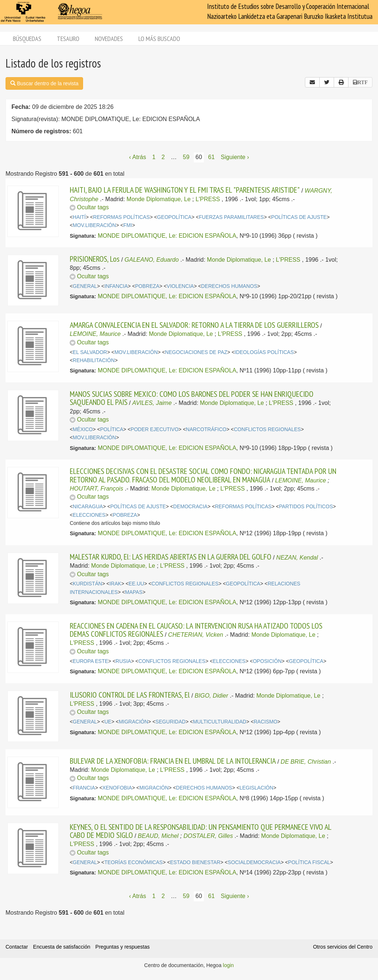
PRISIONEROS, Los (95, 259)
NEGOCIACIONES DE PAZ (196, 352)
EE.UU (136, 584)
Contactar (17, 947)
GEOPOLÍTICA (174, 217)
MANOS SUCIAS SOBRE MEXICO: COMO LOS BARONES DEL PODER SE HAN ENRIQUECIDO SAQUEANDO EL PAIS (192, 398)
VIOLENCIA (180, 286)
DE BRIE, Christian (306, 762)
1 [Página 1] (154, 157)
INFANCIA (116, 286)
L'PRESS (208, 199)
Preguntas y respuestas (122, 947)
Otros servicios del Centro (343, 947)
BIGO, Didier (211, 696)
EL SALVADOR (90, 352)
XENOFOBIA (117, 788)
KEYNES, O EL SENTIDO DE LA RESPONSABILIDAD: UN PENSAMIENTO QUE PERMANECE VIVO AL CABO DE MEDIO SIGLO (200, 831)
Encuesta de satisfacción (62, 947)
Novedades (109, 39)
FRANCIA (84, 788)
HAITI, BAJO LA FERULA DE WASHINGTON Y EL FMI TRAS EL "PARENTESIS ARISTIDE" (185, 190)
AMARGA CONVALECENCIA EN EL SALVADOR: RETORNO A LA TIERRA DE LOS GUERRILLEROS (194, 325)
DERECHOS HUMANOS (229, 286)
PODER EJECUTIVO (155, 429)
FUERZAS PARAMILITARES (231, 217)
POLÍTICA (112, 429)
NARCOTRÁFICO (206, 429)
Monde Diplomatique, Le (159, 199)
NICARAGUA (88, 507)
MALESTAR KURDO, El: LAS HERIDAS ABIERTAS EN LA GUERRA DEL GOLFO (171, 557)
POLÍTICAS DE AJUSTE (299, 217)
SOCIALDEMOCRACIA (254, 862)
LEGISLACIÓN (257, 788)
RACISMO (265, 722)
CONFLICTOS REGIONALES (267, 429)
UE (108, 722)
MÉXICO (83, 429)
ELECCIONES (89, 515)
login (228, 965)
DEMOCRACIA (190, 507)
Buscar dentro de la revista (44, 83)
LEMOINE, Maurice (95, 334)
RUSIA (123, 661)
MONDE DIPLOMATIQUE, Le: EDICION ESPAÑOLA (167, 236)
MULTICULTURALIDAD (220, 722)
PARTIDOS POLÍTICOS (306, 507)
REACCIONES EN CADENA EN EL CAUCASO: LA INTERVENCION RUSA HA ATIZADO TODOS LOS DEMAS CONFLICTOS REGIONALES (196, 630)
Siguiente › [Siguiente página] (235, 157)
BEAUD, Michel (158, 836)
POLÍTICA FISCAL (309, 862)
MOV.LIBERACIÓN (94, 225)
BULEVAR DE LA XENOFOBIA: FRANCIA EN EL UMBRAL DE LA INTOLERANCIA (173, 761)
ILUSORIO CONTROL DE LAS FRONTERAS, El (130, 695)
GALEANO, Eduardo (152, 260)
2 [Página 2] (163, 157)
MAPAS (134, 592)
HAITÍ (79, 217)
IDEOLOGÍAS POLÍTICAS (264, 352)
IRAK (115, 584)
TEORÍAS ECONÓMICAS (134, 862)
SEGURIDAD (171, 722)
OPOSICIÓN (267, 661)
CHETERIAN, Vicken (195, 635)
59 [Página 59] (186, 157)
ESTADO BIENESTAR (195, 862)
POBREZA (147, 286)
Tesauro (68, 39)
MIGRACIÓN (133, 722)
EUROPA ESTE (90, 661)
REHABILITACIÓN (94, 360)
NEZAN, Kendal (297, 558)
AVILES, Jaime (152, 403)
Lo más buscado (159, 39)
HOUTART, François (97, 489)
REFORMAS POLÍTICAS (121, 217)
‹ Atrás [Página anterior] (137, 157)
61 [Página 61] (212, 157)
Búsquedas (27, 39)
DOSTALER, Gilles (208, 836)
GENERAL (85, 286)
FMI (128, 225)
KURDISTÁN (87, 584)
